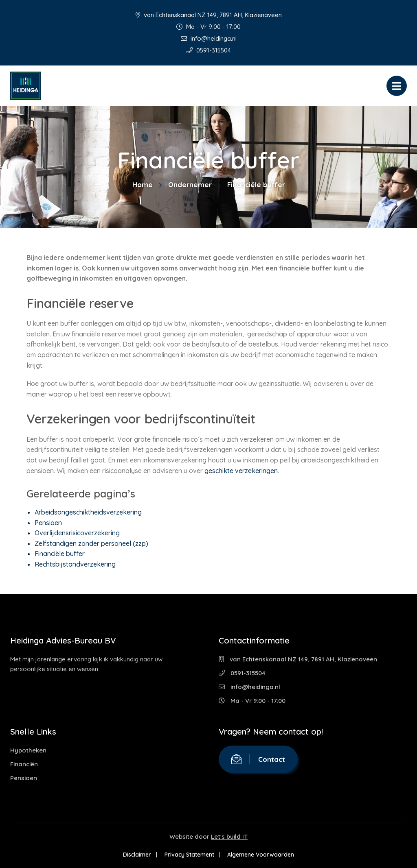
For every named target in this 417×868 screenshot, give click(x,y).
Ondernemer (190, 184)
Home (143, 184)
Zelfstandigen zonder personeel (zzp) (91, 543)
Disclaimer (137, 855)
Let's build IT (229, 836)
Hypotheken (28, 750)
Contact (258, 759)
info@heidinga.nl (209, 38)
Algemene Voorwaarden (261, 855)
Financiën (24, 764)
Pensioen (48, 523)
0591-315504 (209, 50)
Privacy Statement (189, 855)
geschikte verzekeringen (241, 471)
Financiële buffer (60, 554)
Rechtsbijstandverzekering (75, 564)
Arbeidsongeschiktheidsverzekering (88, 512)
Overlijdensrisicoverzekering (77, 533)
